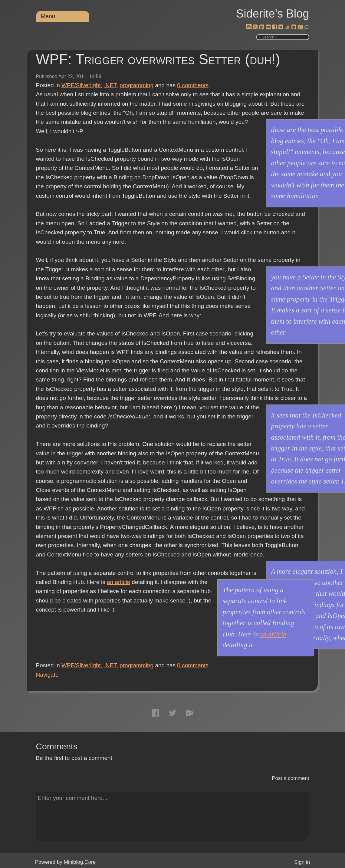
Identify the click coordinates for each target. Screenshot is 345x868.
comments (193, 85)
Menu (48, 16)
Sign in (302, 862)
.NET (110, 85)
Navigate (47, 675)
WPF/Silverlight (81, 85)
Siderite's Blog (273, 14)
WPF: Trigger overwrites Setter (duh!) (158, 59)
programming (136, 85)
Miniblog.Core (80, 862)
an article (118, 582)
